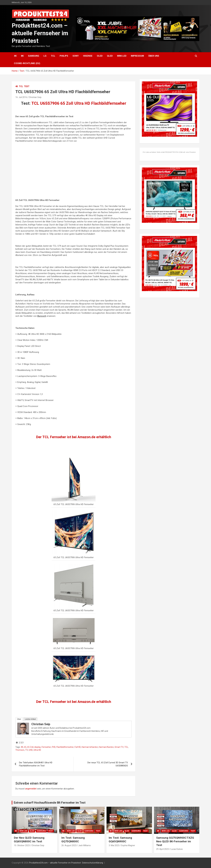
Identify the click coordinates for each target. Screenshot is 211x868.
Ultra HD (37, 750)
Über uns (154, 56)
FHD (54, 747)
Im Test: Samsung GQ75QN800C (73, 840)
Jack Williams (84, 845)
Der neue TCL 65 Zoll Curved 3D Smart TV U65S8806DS (108, 764)
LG (45, 56)
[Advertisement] (73, 172)
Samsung (34, 56)
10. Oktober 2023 (22, 845)
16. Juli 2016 (21, 97)
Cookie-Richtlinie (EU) (27, 63)
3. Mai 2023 (114, 845)
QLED (110, 56)
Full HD (78, 747)
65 (25, 747)
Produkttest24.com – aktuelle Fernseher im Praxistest (40, 33)
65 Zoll (30, 747)
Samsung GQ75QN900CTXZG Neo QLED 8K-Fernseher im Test (175, 841)
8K (22, 56)
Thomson (20, 750)
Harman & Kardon (90, 747)
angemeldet (31, 789)
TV (27, 750)
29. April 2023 (162, 849)
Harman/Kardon (106, 747)
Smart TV (119, 747)
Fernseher (46, 747)
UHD (31, 750)
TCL (53, 56)
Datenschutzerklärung (93, 863)
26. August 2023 (69, 845)
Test (27, 86)
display (38, 747)
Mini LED (122, 56)
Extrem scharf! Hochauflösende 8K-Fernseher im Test (50, 803)
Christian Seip (35, 97)
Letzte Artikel (30, 719)
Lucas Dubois (177, 849)
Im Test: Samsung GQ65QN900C (120, 840)
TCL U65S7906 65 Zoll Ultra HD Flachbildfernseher (79, 103)
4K (15, 56)
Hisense (88, 56)
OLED (100, 56)
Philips (64, 56)
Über (19, 719)
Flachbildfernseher (65, 747)
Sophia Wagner (128, 845)
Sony (76, 56)
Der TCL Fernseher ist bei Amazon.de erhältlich (74, 437)
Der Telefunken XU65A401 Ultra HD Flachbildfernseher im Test (36, 764)
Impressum (137, 56)
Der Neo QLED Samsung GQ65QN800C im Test (29, 840)
